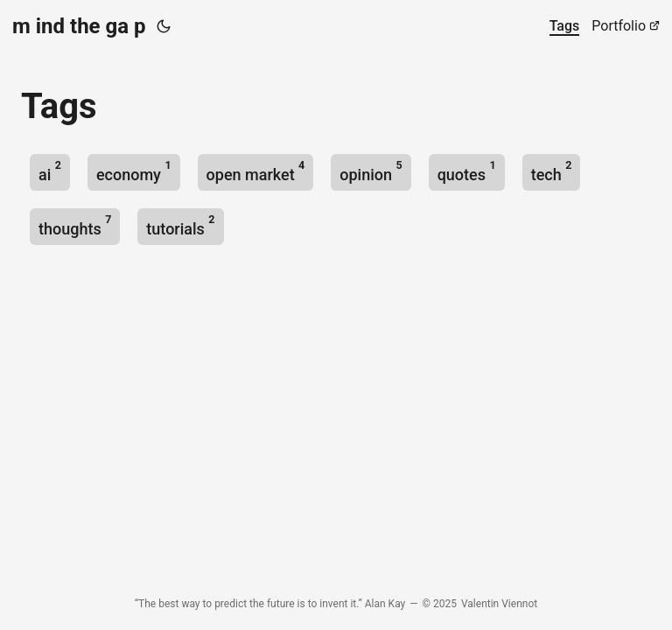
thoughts (75, 225)
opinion (371, 171)
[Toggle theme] (164, 26)
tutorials (180, 225)
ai (50, 171)
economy (134, 171)
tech (552, 171)
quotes (467, 171)
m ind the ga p (79, 26)
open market (256, 171)
